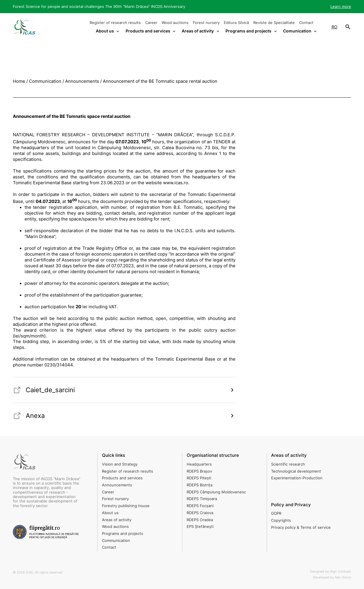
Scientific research (288, 464)
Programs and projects (123, 534)
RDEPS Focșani (200, 506)
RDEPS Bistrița (200, 485)
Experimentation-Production (297, 478)
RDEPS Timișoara (202, 499)
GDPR (276, 513)
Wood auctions (175, 23)
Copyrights (281, 520)
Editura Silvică (236, 23)
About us (110, 513)
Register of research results (115, 23)
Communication (116, 541)
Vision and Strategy (120, 464)
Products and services (122, 478)
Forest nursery (206, 23)
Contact (306, 23)
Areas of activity (117, 520)
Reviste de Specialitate (274, 23)
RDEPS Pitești (199, 478)
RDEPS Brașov (199, 471)
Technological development (296, 471)
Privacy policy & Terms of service (301, 527)
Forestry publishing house (126, 506)
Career (151, 23)
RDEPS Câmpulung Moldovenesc (216, 492)
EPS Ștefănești (200, 527)
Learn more (341, 7)
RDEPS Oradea (200, 520)
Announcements (117, 485)
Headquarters (199, 464)
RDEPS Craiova (200, 513)
